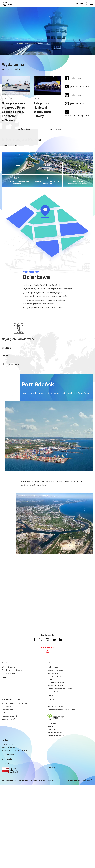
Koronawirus (47, 693)
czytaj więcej (24, 129)
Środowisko (6, 752)
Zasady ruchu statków (55, 731)
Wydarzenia (13, 64)
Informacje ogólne (8, 712)
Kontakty (6, 785)
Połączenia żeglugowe (55, 715)
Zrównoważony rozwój (11, 744)
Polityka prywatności (55, 778)
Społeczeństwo (7, 755)
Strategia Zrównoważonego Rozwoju (15, 749)
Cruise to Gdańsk (54, 737)
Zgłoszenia (51, 772)
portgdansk (76, 78)
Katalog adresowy (8, 793)
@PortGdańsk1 (77, 103)
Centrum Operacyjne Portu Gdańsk (60, 734)
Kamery (50, 740)
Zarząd (50, 749)
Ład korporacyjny (8, 758)
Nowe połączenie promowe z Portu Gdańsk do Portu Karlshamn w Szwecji (14, 112)
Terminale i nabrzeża (55, 722)
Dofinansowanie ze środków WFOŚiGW (61, 755)
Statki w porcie (12, 364)
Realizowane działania (10, 761)
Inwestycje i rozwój (54, 719)
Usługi (5, 723)
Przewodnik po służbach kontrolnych (15, 796)
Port (5, 356)
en (81, 4)
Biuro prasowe (8, 800)
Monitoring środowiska (56, 728)
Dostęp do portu (53, 725)
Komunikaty (52, 769)
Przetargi (6, 808)
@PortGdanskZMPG (80, 86)
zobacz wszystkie (12, 69)
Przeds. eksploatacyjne (10, 790)
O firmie (51, 744)
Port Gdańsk (31, 272)
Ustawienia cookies (54, 813)
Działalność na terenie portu (12, 715)
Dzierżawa (36, 277)
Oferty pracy (52, 775)
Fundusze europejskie (55, 752)
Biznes (6, 348)
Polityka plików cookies (56, 781)
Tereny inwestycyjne (9, 719)
